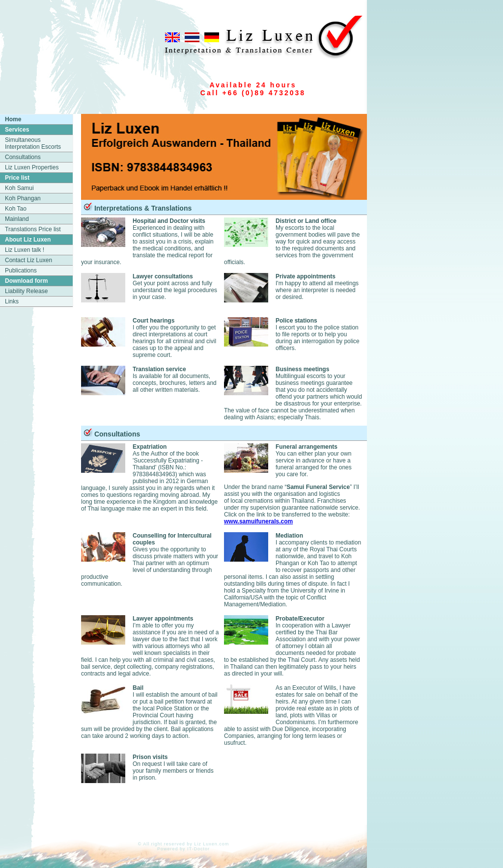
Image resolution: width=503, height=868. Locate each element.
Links (12, 301)
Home (13, 119)
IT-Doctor (198, 849)
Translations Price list (33, 229)
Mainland (17, 219)
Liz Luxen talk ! (25, 250)
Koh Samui (19, 188)
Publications (21, 271)
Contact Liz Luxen (28, 260)
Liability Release (26, 291)
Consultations (23, 157)
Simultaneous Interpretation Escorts (33, 143)
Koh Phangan (23, 198)
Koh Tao (16, 209)
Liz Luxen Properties (32, 167)
